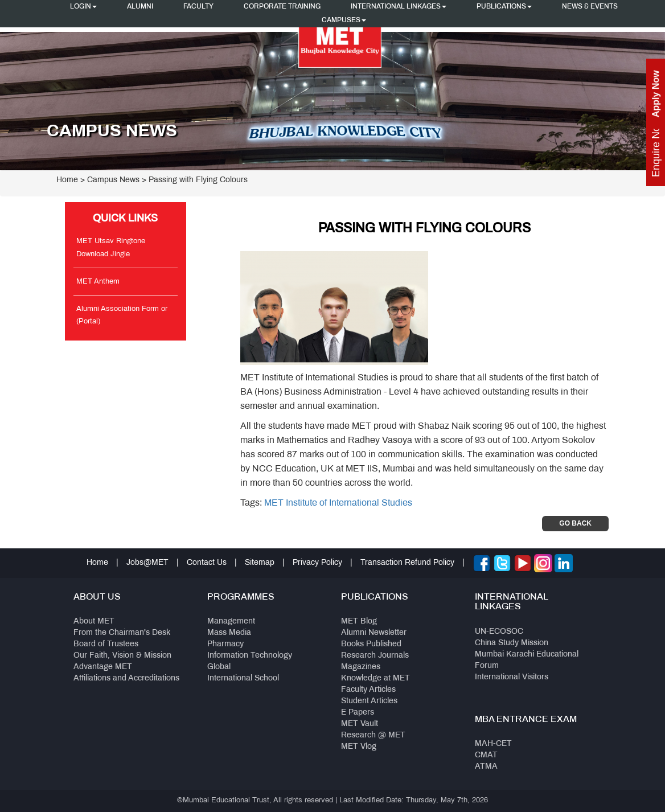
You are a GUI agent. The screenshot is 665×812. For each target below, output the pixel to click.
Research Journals (375, 656)
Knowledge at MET (375, 678)
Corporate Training (282, 7)
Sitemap (260, 563)
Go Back (575, 523)
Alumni (140, 7)
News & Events (590, 7)
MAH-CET (493, 744)
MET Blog (359, 622)
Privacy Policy (317, 563)
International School (243, 678)
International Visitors (512, 677)
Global (219, 667)
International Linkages (399, 7)
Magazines (361, 667)
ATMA (486, 767)
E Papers (358, 713)
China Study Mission (512, 643)
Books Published (371, 644)
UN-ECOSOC (499, 632)
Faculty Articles (368, 690)
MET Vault (360, 724)
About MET (94, 622)
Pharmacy (225, 644)
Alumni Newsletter (374, 633)
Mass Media (229, 633)
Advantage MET (103, 667)
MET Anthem (98, 282)
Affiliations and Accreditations (126, 678)
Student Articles (369, 701)
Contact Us (207, 563)
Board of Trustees (106, 644)
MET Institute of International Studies (338, 503)
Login (83, 7)
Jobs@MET (147, 563)
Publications (504, 7)
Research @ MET (373, 735)
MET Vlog (359, 747)
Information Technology (250, 656)
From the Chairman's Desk (122, 633)
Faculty (198, 7)
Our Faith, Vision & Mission (122, 656)
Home (67, 180)
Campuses (344, 20)
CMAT (486, 755)
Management (231, 622)
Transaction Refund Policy (407, 563)
